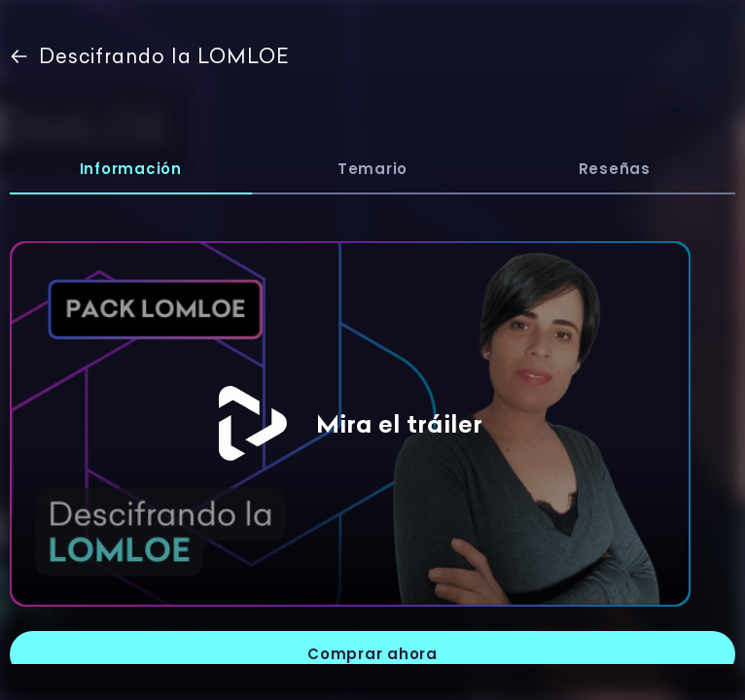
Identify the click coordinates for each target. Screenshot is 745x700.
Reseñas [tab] (615, 169)
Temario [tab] (372, 169)
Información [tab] (131, 169)
